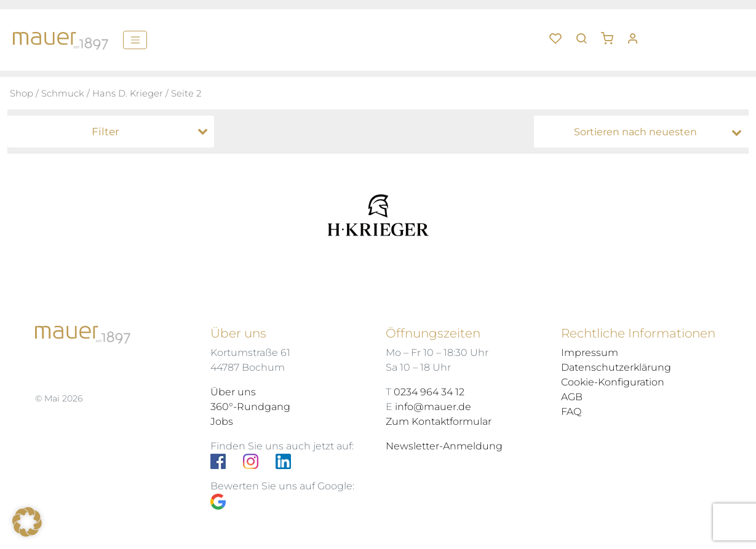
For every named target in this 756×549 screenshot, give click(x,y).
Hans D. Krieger (128, 93)
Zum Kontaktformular (439, 421)
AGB (572, 397)
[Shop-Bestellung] (644, 132)
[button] (611, 34)
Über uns (233, 392)
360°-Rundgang (250, 407)
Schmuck (63, 93)
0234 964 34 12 (429, 392)
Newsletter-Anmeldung (444, 446)
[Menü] (135, 40)
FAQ (571, 412)
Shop (22, 93)
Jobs (222, 421)
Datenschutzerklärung (616, 367)
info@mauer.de (433, 407)
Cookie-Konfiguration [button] (613, 382)
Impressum (590, 353)
